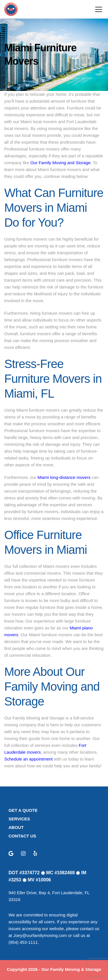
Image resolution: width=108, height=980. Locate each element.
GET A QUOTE (23, 810)
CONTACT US (22, 836)
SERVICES (19, 819)
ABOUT (16, 827)
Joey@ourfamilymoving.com (40, 935)
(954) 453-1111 (23, 942)
